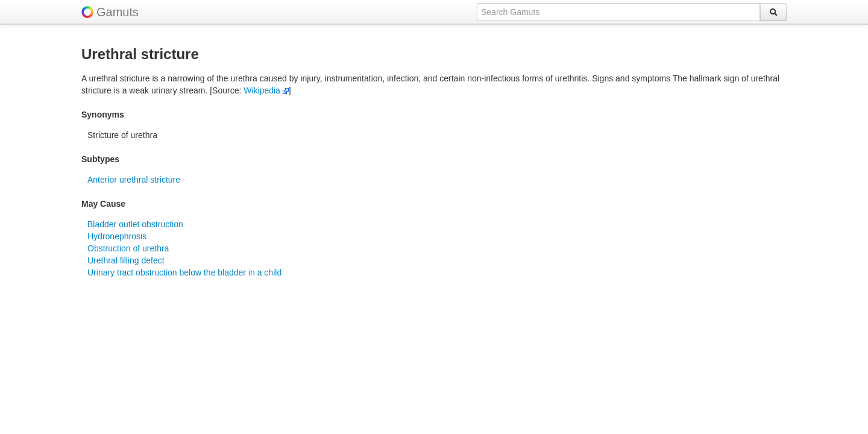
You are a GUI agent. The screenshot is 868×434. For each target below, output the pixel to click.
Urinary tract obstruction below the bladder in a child (184, 272)
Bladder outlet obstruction (135, 224)
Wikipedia (266, 90)
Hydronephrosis (117, 236)
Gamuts (118, 12)
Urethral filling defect (126, 260)
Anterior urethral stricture (134, 180)
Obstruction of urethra (128, 248)
